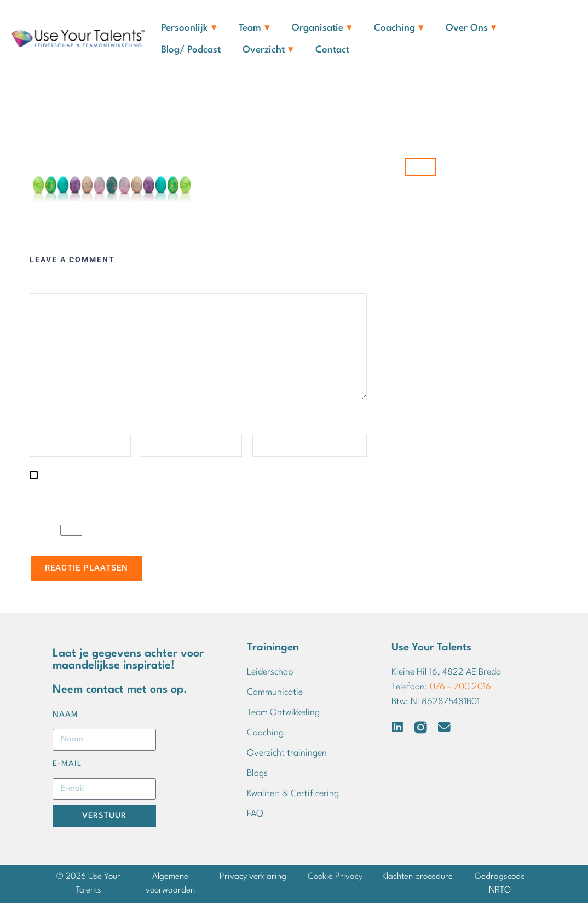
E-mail (155, 425)
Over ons (471, 28)
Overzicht (268, 50)
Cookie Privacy (335, 877)
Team (254, 28)
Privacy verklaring (253, 877)
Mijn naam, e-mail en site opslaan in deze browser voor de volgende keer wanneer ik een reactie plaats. (197, 494)
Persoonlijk (189, 28)
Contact (332, 50)
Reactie (46, 284)
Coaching (399, 28)
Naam (42, 425)
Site (260, 425)
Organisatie (322, 28)
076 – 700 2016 (460, 688)
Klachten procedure (417, 877)
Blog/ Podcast (191, 50)
